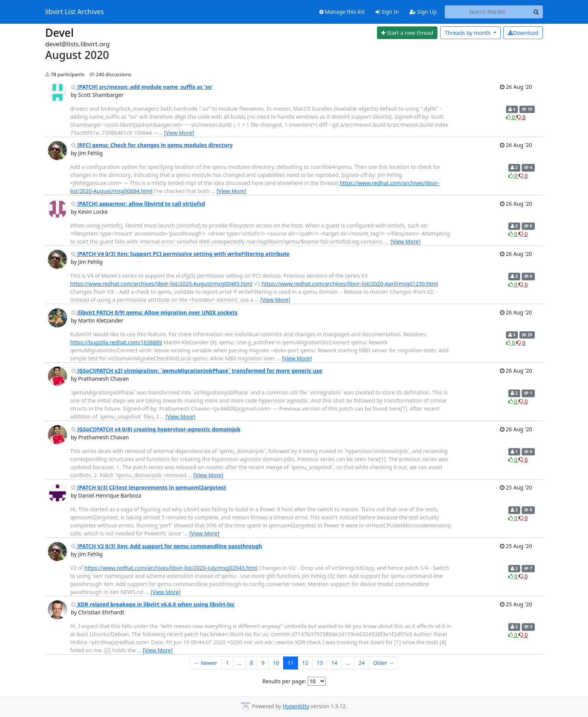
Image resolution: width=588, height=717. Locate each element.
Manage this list (342, 12)
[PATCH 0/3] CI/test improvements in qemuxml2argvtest (149, 487)
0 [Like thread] (511, 117)
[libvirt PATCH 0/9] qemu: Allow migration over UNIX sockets (154, 312)
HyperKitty (296, 706)
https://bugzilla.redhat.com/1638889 (116, 342)
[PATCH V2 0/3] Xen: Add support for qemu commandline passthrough (166, 546)
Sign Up (423, 12)
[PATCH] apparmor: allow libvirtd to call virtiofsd (138, 204)
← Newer (206, 663)
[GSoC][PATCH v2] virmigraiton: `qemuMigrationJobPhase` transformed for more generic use (197, 371)
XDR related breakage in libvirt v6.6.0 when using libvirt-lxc (153, 604)
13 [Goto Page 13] (320, 663)
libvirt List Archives (75, 12)
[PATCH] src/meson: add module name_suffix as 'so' (142, 87)
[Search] (536, 12)
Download (523, 33)
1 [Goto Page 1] (227, 663)
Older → (383, 663)
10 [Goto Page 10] (276, 663)
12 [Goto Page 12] (305, 663)
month (468, 33)
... (239, 663)
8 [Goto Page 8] (251, 663)
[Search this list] (487, 12)
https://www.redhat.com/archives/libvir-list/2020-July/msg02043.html (171, 568)
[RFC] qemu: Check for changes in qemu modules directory (152, 145)
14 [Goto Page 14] (334, 663)
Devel (59, 33)
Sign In (387, 12)
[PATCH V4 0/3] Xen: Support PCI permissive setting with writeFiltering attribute (180, 254)
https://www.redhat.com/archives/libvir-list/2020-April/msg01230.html (350, 284)
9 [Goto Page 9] (263, 663)
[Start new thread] (407, 33)
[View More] (179, 133)
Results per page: (284, 681)
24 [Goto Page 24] (362, 663)
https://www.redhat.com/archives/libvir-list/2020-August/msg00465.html (161, 284)
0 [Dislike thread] (521, 117)
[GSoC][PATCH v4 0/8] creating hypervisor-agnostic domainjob (156, 429)
